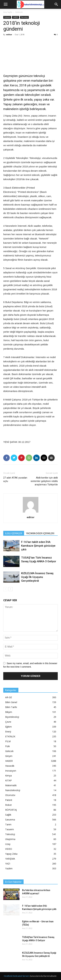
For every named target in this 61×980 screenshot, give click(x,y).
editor (9, 34)
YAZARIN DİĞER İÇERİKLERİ (40, 533)
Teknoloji (24, 17)
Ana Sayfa (8, 12)
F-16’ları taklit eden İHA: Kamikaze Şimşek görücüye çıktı (38, 546)
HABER (16, 17)
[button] (56, 4)
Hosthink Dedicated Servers (17, 976)
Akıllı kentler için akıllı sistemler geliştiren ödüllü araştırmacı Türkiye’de (44, 481)
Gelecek (19, 12)
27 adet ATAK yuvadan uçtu (15, 479)
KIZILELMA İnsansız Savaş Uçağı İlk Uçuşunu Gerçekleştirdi (37, 577)
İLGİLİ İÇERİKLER (14, 533)
